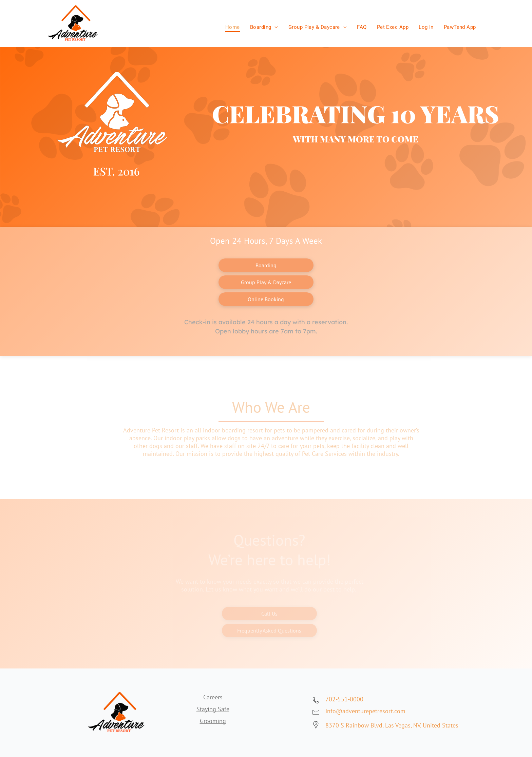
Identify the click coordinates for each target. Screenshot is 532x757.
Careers (213, 697)
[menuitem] (233, 25)
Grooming (213, 721)
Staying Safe (213, 709)
